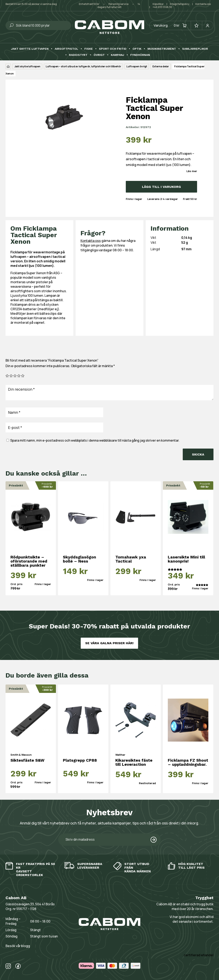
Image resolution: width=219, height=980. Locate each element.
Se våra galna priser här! (109, 643)
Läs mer (192, 171)
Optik (137, 49)
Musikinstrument (162, 49)
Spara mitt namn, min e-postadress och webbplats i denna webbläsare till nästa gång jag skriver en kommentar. (95, 440)
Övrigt (99, 55)
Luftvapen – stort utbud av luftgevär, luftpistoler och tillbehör (83, 66)
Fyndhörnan (140, 55)
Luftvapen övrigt (137, 66)
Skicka (198, 454)
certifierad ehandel (199, 955)
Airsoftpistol (66, 49)
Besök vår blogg (18, 946)
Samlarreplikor (195, 49)
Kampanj (117, 55)
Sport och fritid (113, 49)
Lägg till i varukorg (161, 187)
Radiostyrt (78, 55)
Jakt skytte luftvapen (30, 49)
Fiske (89, 49)
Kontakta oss (203, 4)
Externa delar (161, 66)
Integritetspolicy (180, 4)
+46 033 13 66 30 (162, 7)
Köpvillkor (158, 4)
